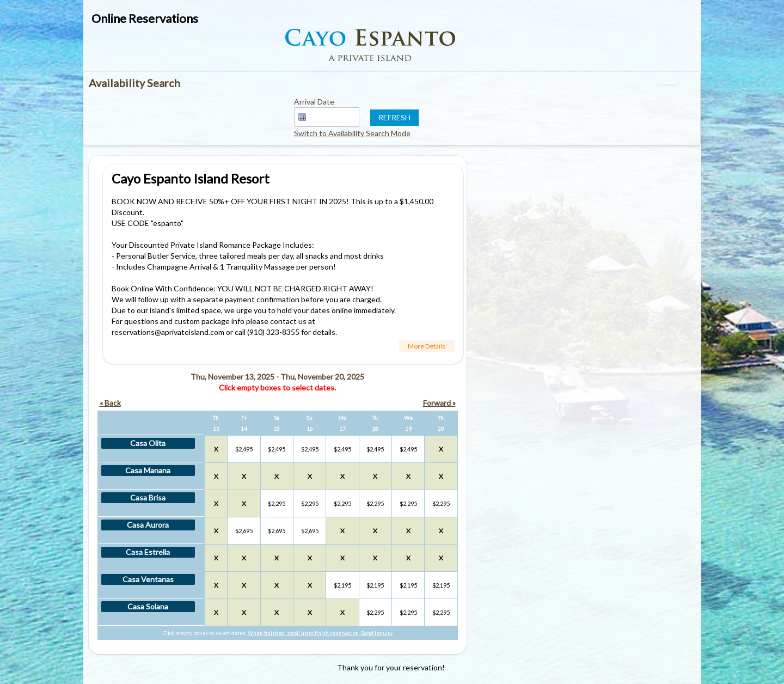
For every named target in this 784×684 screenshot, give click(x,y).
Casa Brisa (148, 497)
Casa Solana (148, 606)
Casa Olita (148, 443)
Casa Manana (148, 470)
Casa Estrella (148, 552)
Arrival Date (314, 102)
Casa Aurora (148, 525)
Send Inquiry (377, 633)
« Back (110, 403)
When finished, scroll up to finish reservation (303, 633)
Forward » (439, 403)
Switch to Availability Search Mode (352, 133)
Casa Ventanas (148, 579)
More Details (427, 346)
